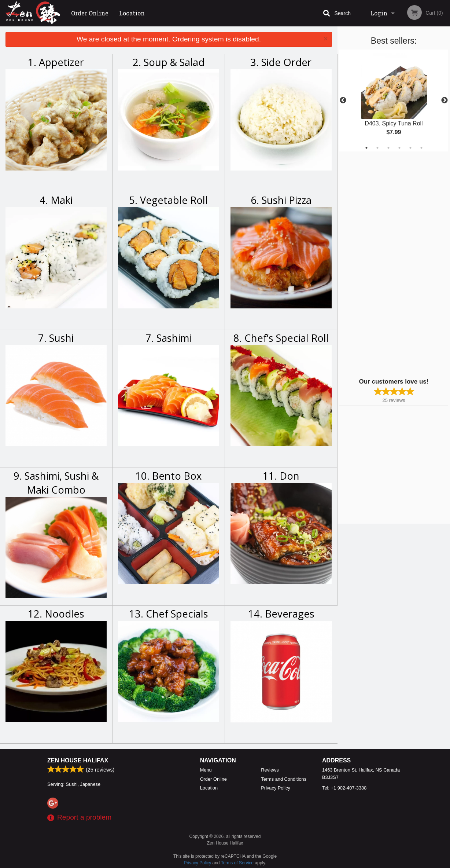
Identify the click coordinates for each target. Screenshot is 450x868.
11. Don (281, 476)
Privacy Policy (276, 788)
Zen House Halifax (78, 760)
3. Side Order (281, 62)
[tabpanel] (394, 100)
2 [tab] (377, 148)
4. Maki (56, 200)
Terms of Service (237, 863)
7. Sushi (56, 338)
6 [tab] (421, 148)
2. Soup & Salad (169, 62)
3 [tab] (388, 148)
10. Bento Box (168, 476)
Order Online (90, 13)
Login (379, 13)
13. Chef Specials (169, 614)
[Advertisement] (385, 266)
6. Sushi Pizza (281, 200)
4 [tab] (399, 148)
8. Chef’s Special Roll (281, 338)
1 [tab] (366, 148)
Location (132, 13)
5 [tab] (410, 148)
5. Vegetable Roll (168, 200)
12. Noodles (56, 614)
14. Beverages (281, 614)
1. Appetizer (56, 62)
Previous (343, 100)
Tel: (344, 788)
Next (445, 100)
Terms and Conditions (284, 779)
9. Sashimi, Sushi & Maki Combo (56, 483)
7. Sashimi (168, 338)
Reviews (270, 770)
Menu (206, 770)
